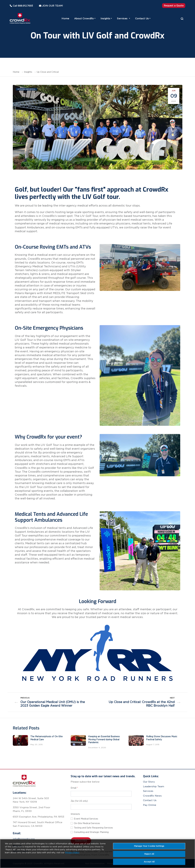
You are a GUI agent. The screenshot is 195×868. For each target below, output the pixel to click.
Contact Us (142, 18)
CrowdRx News (152, 796)
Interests (75, 814)
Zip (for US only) (79, 801)
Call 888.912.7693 (21, 6)
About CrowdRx (84, 18)
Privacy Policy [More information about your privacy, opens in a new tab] (72, 853)
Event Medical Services (86, 819)
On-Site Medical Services (87, 823)
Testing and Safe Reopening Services (93, 828)
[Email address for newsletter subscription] (101, 794)
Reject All (149, 854)
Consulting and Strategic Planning (91, 832)
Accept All (149, 862)
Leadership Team (154, 786)
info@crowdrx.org (24, 839)
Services (123, 18)
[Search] (182, 18)
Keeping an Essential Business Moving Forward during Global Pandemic (104, 739)
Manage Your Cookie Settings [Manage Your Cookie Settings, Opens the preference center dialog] (149, 846)
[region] (97, 854)
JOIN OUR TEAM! (49, 6)
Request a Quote (174, 6)
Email (74, 788)
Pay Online (150, 805)
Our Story (149, 782)
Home (65, 18)
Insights (105, 18)
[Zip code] (101, 807)
